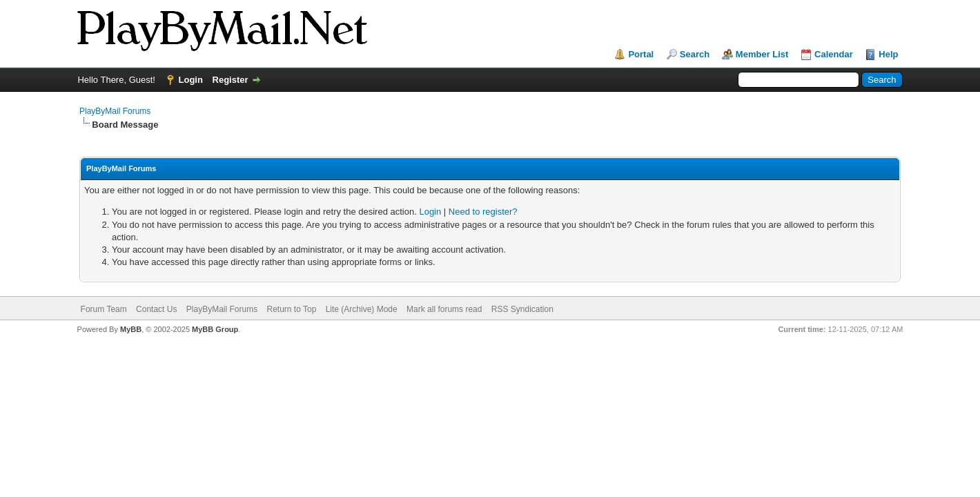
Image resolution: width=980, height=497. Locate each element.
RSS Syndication (522, 309)
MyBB (131, 329)
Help (888, 54)
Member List (762, 54)
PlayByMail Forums (115, 111)
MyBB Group (215, 329)
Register (231, 80)
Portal (641, 54)
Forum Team (104, 309)
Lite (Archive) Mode (362, 309)
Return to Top (291, 309)
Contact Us (156, 309)
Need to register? (483, 212)
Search (695, 54)
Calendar (834, 54)
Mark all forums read (444, 309)
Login (191, 80)
